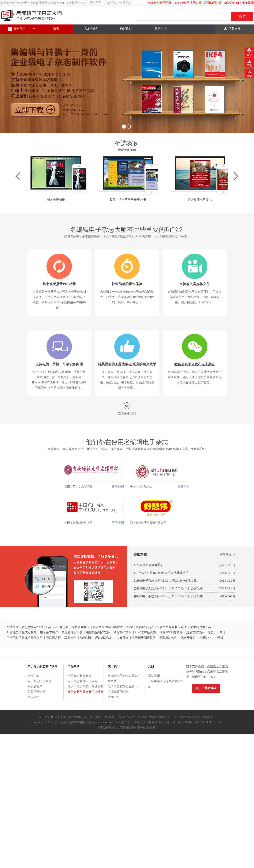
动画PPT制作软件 (171, 632)
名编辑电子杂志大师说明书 (86, 686)
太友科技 (122, 638)
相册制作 (205, 638)
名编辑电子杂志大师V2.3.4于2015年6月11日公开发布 (168, 588)
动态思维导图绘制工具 (36, 627)
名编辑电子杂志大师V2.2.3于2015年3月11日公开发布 (168, 596)
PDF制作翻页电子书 (163, 717)
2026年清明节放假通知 (148, 565)
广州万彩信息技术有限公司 (25, 638)
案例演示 (20, 29)
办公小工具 (215, 632)
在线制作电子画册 (159, 3)
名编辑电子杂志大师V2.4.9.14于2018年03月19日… (166, 581)
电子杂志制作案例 (39, 681)
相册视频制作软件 (98, 632)
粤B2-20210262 (182, 722)
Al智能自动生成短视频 (239, 3)
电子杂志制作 (49, 632)
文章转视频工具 (200, 627)
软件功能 (91, 29)
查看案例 (118, 486)
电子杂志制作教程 (80, 676)
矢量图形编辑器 (72, 632)
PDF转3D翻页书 (145, 632)
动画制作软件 (122, 632)
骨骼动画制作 (80, 627)
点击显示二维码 (218, 666)
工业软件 (70, 638)
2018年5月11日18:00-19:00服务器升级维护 (161, 573)
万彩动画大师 (213, 3)
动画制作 (86, 638)
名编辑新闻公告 (118, 692)
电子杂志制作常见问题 (83, 681)
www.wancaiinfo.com (104, 722)
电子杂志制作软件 (54, 3)
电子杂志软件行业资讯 (123, 686)
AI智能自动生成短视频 (22, 632)
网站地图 (154, 676)
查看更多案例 (127, 150)
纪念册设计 (188, 638)
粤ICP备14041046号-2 (209, 722)
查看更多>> (227, 555)
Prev (20, 176)
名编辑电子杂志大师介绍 (124, 676)
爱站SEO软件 (104, 638)
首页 (56, 29)
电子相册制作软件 (144, 638)
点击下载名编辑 (206, 688)
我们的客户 (35, 686)
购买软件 (126, 29)
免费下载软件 (36, 692)
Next (234, 176)
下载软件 (235, 29)
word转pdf (61, 627)
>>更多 (219, 638)
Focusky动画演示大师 (188, 3)
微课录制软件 (168, 638)
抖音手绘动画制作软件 (108, 627)
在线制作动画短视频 (140, 627)
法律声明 (114, 697)
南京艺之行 (53, 638)
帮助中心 (161, 29)
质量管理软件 (195, 632)
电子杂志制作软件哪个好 (55, 717)
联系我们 (114, 681)
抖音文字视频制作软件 (171, 627)
